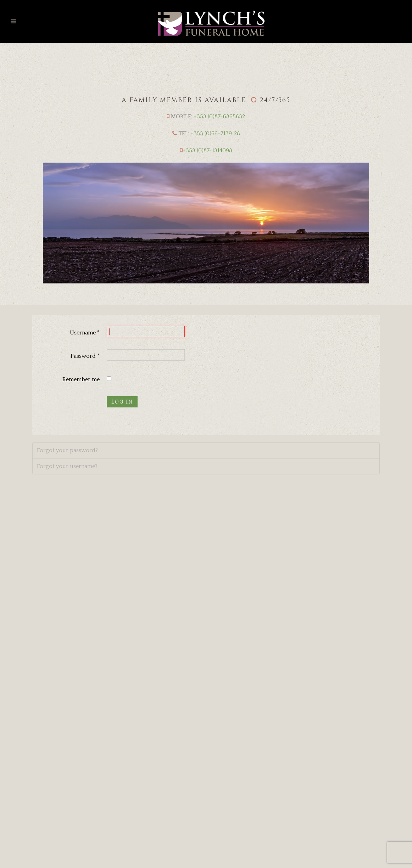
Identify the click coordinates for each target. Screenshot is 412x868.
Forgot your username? (67, 466)
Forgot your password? (67, 450)
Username (85, 333)
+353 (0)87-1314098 (207, 151)
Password (85, 356)
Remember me (81, 379)
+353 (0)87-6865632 (219, 117)
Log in (122, 402)
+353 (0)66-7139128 (215, 134)
